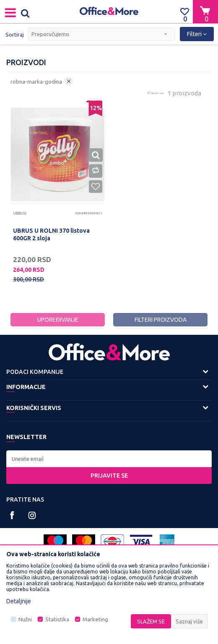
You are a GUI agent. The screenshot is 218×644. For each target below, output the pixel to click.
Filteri (197, 34)
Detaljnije (19, 601)
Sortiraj (15, 34)
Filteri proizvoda (161, 320)
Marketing (95, 619)
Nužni (25, 619)
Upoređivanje (58, 320)
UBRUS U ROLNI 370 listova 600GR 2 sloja (51, 234)
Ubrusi (20, 213)
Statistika (57, 619)
